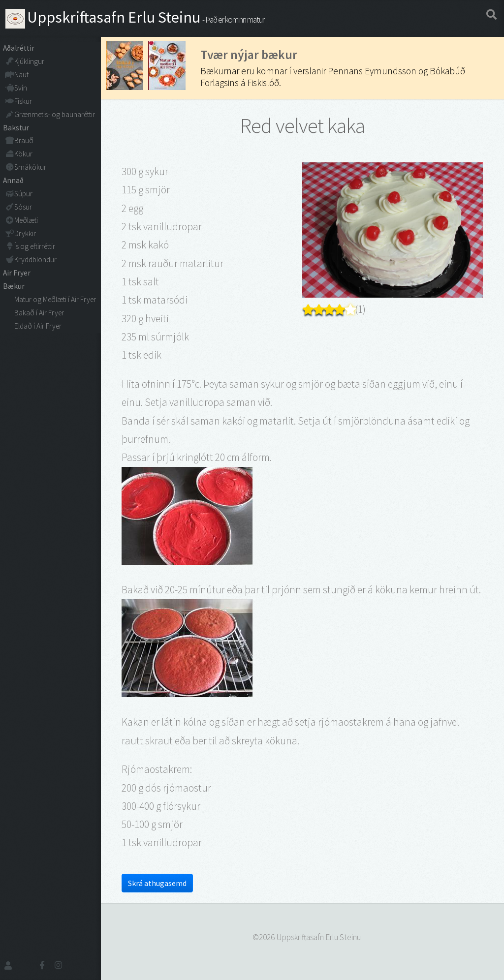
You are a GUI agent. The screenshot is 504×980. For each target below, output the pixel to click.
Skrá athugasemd (157, 883)
